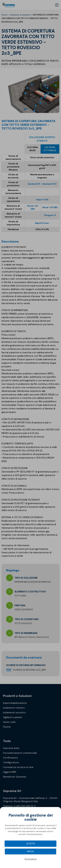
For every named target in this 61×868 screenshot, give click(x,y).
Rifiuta (31, 851)
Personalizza (31, 859)
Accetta (31, 844)
